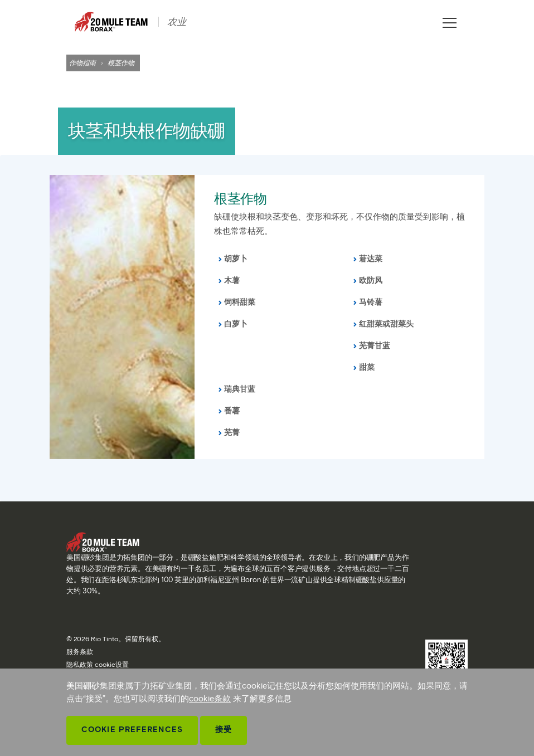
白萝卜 (236, 324)
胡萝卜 (236, 259)
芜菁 (232, 433)
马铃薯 (371, 302)
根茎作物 (240, 199)
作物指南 (82, 63)
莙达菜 (371, 259)
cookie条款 (210, 699)
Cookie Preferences (132, 730)
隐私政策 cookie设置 (98, 664)
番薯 (232, 411)
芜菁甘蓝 (375, 346)
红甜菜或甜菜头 (386, 324)
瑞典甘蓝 (240, 389)
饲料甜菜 (240, 302)
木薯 (232, 281)
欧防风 (371, 281)
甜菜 (367, 367)
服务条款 (80, 652)
